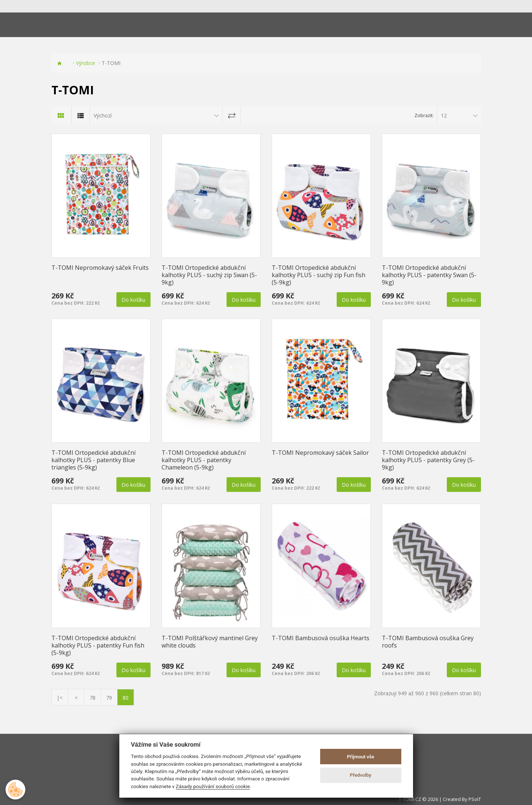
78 (93, 698)
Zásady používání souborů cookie (213, 786)
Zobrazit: (424, 115)
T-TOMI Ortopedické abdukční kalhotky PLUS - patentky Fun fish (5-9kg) (98, 645)
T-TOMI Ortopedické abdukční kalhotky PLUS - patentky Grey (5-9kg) (428, 460)
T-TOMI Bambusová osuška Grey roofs (428, 642)
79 (109, 698)
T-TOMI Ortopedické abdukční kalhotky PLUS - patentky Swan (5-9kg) (429, 275)
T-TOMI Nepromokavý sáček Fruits (100, 268)
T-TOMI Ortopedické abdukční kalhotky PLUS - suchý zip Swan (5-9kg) (209, 275)
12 (444, 115)
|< (59, 698)
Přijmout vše (361, 757)
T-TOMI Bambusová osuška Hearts (321, 638)
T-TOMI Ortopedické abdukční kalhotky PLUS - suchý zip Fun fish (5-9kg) (319, 275)
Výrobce (86, 63)
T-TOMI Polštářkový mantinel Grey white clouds (210, 642)
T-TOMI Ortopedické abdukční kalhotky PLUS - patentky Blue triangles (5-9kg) (93, 460)
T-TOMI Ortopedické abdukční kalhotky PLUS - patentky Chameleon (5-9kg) (204, 460)
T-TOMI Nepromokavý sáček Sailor (320, 453)
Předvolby (361, 775)
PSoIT (475, 799)
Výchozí (103, 115)
